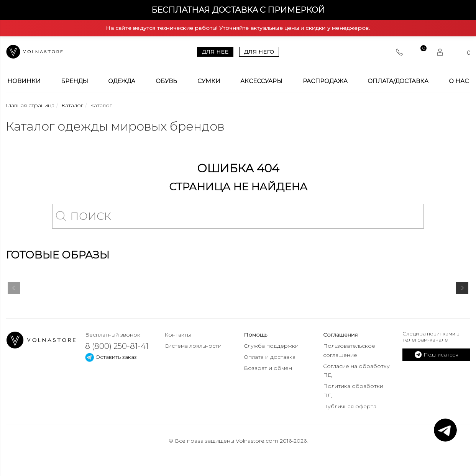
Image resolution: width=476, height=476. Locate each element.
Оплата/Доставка (398, 81)
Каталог (72, 105)
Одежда (122, 81)
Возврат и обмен (268, 368)
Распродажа (325, 81)
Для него (259, 52)
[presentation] (14, 290)
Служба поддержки (271, 346)
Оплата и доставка (270, 357)
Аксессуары (261, 81)
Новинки (24, 81)
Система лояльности (193, 346)
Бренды (75, 81)
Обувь (166, 81)
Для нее (215, 52)
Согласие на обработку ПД (356, 371)
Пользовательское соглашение (349, 350)
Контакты (178, 335)
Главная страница (30, 105)
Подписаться (437, 355)
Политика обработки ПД (353, 391)
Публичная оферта (350, 406)
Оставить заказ (111, 357)
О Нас (459, 81)
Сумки (209, 81)
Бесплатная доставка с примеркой (238, 10)
